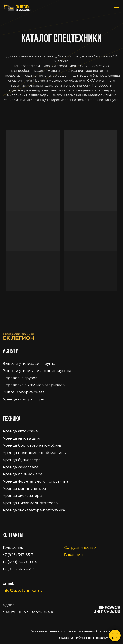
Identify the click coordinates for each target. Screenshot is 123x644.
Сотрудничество (80, 548)
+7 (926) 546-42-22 (19, 569)
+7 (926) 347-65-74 (19, 555)
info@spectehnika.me (22, 590)
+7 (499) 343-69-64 (20, 562)
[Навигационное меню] (116, 8)
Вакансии (73, 555)
